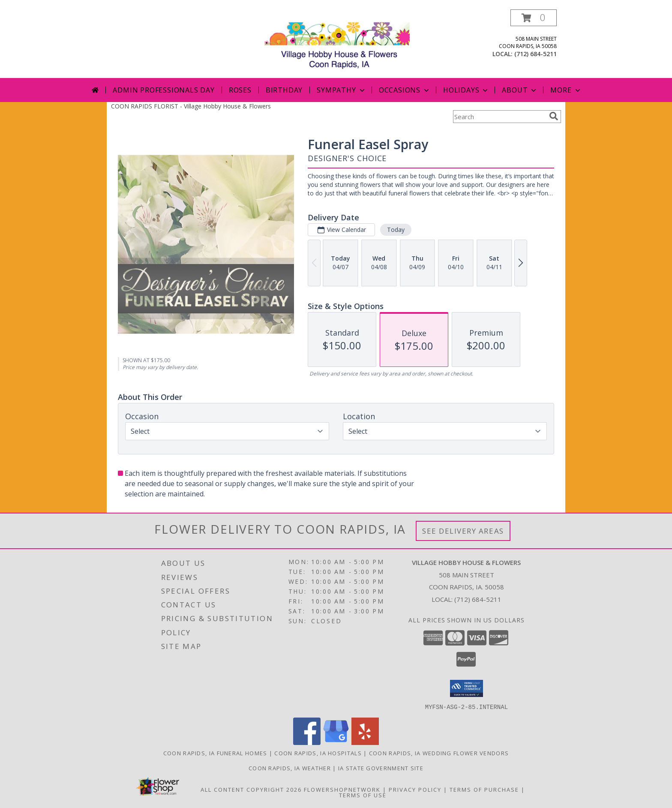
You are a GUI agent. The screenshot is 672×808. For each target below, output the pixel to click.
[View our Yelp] (365, 742)
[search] (554, 116)
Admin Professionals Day (163, 90)
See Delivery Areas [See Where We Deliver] (463, 531)
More (566, 90)
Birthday (284, 90)
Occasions (405, 90)
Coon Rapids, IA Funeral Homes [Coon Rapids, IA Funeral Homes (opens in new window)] (215, 753)
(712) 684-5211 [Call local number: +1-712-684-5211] (535, 54)
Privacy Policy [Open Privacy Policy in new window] (415, 789)
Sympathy (341, 90)
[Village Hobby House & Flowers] (339, 44)
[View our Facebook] (307, 742)
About (520, 90)
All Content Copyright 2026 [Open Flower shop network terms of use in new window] (251, 789)
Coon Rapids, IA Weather (290, 768)
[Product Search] (499, 117)
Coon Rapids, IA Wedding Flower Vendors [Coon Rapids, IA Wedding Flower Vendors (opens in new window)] (439, 753)
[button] (534, 18)
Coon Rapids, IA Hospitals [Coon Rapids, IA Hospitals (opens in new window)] (318, 753)
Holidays (466, 90)
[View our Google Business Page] (336, 742)
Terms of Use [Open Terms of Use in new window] (363, 795)
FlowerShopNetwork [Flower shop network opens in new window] (342, 789)
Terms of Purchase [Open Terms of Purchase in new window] (484, 789)
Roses (240, 90)
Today (396, 230)
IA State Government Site (381, 768)
